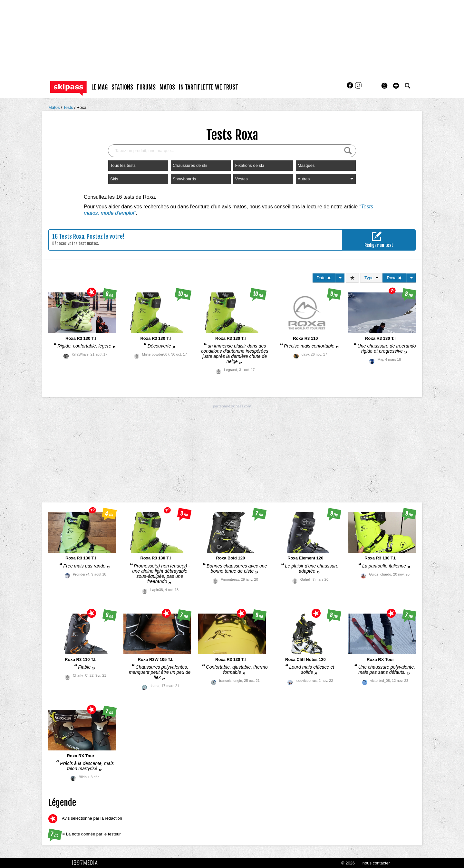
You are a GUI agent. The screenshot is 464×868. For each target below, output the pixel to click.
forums (146, 87)
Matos (55, 107)
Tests (69, 107)
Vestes (242, 179)
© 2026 (348, 863)
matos (167, 87)
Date (324, 278)
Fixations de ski (250, 165)
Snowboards (184, 179)
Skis (114, 179)
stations (122, 87)
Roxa (81, 107)
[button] (396, 86)
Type (371, 278)
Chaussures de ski (190, 165)
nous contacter (376, 863)
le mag (100, 87)
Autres (326, 179)
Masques (306, 165)
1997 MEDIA (87, 863)
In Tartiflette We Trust (208, 87)
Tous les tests (123, 165)
